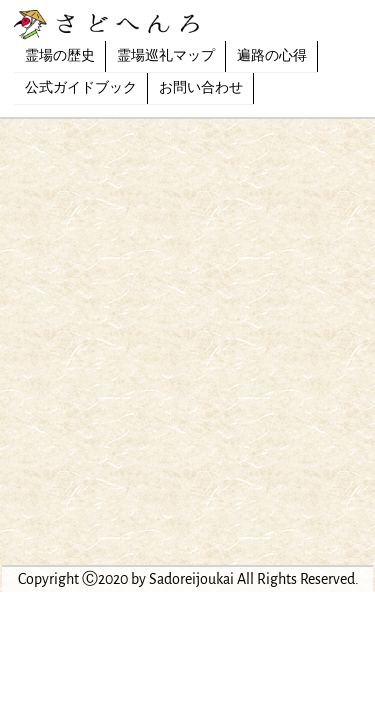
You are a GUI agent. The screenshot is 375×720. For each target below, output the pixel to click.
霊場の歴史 (60, 56)
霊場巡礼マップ (166, 56)
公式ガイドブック (81, 88)
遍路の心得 (272, 56)
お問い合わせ (201, 88)
